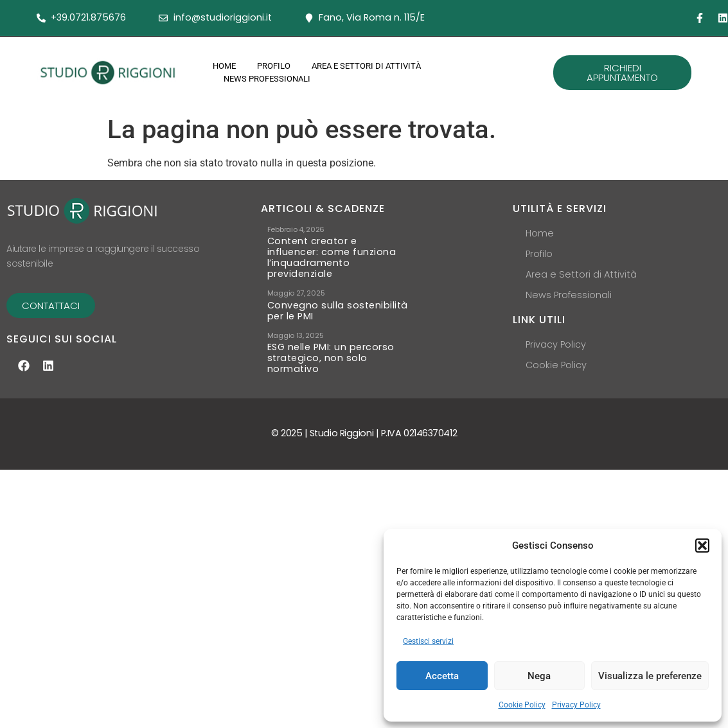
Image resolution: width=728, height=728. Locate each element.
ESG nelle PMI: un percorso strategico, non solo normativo (331, 333)
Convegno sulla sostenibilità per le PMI (338, 292)
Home (224, 66)
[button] (702, 546)
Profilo (274, 66)
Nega (539, 676)
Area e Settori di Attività (366, 66)
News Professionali (267, 79)
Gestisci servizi (428, 641)
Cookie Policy (522, 705)
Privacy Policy (576, 705)
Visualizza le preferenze (650, 676)
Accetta (442, 676)
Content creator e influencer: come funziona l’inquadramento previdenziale (332, 258)
